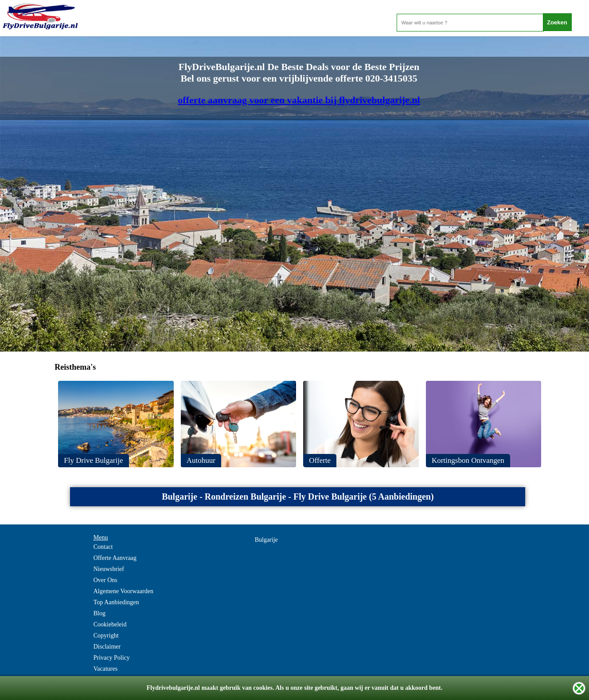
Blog (99, 613)
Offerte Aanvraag (115, 558)
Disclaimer (107, 647)
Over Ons (105, 580)
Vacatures (105, 669)
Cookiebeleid (110, 624)
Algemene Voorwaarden (123, 591)
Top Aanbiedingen (116, 602)
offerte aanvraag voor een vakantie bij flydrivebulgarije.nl (299, 100)
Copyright (106, 635)
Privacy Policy (112, 658)
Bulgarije (266, 540)
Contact (103, 547)
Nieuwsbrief (109, 569)
